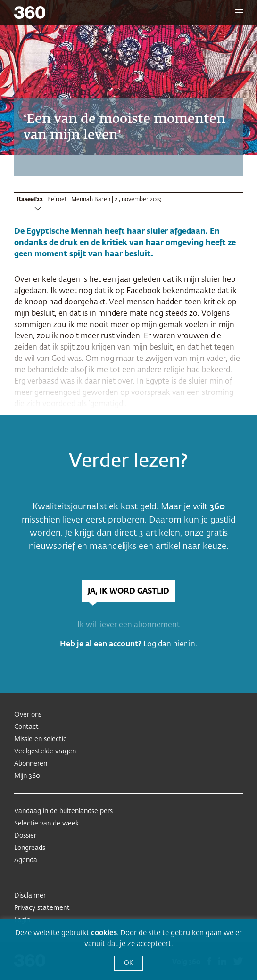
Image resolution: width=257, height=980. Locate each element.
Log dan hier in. (170, 645)
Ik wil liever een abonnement (128, 625)
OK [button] (128, 963)
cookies (104, 933)
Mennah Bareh (91, 200)
